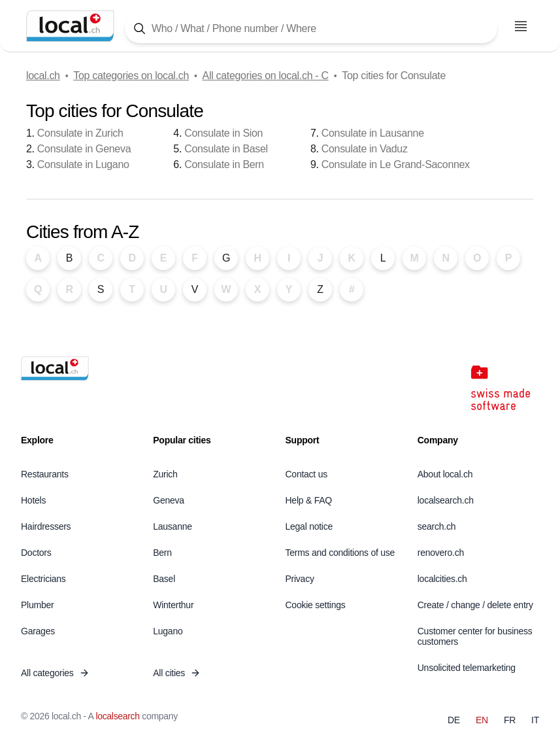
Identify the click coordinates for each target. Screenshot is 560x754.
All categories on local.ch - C (266, 76)
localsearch (117, 716)
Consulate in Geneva (84, 149)
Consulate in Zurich (80, 133)
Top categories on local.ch (131, 76)
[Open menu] (521, 26)
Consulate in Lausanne (373, 133)
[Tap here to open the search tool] (311, 28)
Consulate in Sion (223, 133)
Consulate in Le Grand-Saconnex (396, 164)
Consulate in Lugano (83, 164)
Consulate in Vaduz (365, 149)
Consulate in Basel (226, 149)
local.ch (43, 76)
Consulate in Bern (224, 164)
